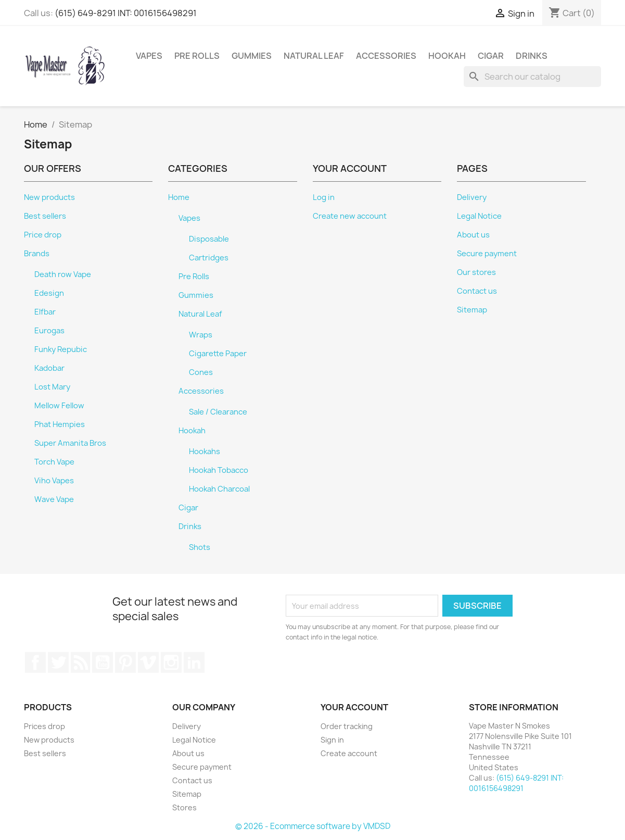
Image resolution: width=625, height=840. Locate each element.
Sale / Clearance (218, 412)
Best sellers (45, 216)
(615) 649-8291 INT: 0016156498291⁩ (126, 13)
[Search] (532, 77)
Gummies (252, 56)
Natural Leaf (314, 56)
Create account (349, 753)
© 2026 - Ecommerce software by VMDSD (313, 826)
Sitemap (472, 310)
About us (473, 235)
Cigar (491, 56)
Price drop (43, 235)
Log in (324, 197)
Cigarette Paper (218, 354)
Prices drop (44, 726)
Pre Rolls (197, 56)
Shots (200, 547)
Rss (81, 662)
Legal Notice (479, 216)
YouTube (103, 662)
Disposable (209, 239)
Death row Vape (63, 274)
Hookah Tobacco (219, 470)
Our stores (476, 272)
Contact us (477, 291)
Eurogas (49, 331)
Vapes (149, 56)
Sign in (332, 740)
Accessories (386, 56)
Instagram (171, 662)
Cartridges (209, 258)
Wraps (201, 335)
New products (49, 197)
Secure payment (487, 254)
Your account (354, 707)
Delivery (472, 197)
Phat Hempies (60, 424)
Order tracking (347, 726)
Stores (184, 807)
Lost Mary (52, 387)
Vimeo (148, 662)
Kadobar (49, 368)
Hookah (447, 56)
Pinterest (125, 662)
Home (179, 197)
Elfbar (45, 312)
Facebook (35, 662)
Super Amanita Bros (70, 443)
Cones (201, 372)
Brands (37, 254)
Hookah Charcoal (219, 489)
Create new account (350, 216)
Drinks (532, 56)
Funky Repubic (61, 349)
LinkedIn (194, 662)
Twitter (58, 662)
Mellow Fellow (59, 406)
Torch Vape (54, 462)
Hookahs (205, 452)
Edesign (49, 293)
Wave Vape (54, 499)
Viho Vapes (54, 481)
